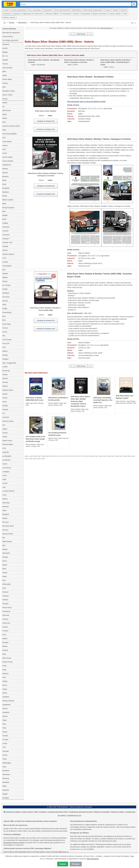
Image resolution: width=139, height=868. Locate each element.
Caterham (6, 227)
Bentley (5, 169)
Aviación (76, 14)
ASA (4, 138)
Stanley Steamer (8, 701)
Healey (5, 374)
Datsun (5, 281)
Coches (6, 10)
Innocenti (6, 417)
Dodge (5, 308)
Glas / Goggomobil (9, 363)
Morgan (5, 557)
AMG (4, 130)
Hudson (5, 406)
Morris (5, 561)
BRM (4, 204)
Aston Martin (7, 141)
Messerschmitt (8, 534)
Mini (4, 545)
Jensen (5, 433)
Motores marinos (9, 17)
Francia (5, 64)
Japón (5, 75)
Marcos (5, 499)
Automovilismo (8, 36)
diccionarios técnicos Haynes (14, 843)
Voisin (5, 759)
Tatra (4, 724)
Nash (4, 569)
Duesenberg (7, 312)
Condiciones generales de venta (81, 812)
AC (4, 107)
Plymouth (6, 615)
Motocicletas (77, 10)
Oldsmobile (6, 584)
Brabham (6, 192)
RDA (4, 87)
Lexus (5, 475)
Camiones (7, 14)
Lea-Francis (7, 468)
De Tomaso (7, 285)
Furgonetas (47, 10)
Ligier (4, 479)
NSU (4, 580)
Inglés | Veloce (79, 62)
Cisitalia (5, 246)
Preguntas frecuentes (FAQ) (58, 812)
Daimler (5, 273)
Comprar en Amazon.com (46, 129)
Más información (93, 859)
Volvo (4, 767)
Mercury (5, 530)
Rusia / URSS (7, 95)
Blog (36, 812)
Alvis (4, 122)
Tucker (5, 743)
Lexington (6, 472)
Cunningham (7, 266)
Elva (4, 316)
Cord (4, 258)
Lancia (5, 464)
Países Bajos (7, 79)
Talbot (5, 720)
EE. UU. (5, 56)
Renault (5, 650)
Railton (5, 639)
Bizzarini (5, 176)
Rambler (5, 642)
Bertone (5, 173)
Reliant (5, 646)
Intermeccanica (8, 421)
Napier (5, 565)
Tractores (124, 10)
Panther (5, 600)
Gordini (5, 367)
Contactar (43, 812)
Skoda (5, 693)
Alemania (6, 44)
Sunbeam (6, 712)
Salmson (6, 674)
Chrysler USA (7, 242)
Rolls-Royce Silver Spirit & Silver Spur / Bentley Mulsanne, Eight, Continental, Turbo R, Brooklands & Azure (81, 401)
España (5, 60)
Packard (5, 592)
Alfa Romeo (7, 110)
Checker (5, 231)
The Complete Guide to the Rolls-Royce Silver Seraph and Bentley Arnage (36, 439)
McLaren (6, 522)
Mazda (5, 518)
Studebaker (7, 705)
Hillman (5, 386)
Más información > (107, 28)
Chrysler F (6, 239)
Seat (4, 677)
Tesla (4, 728)
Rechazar (76, 864)
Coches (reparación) (18, 10)
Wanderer (6, 771)
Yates (125, 14)
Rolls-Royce (22, 22)
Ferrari (5, 332)
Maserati (6, 506)
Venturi (5, 755)
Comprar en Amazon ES (46, 121)
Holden (5, 394)
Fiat (4, 336)
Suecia (5, 99)
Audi (4, 149)
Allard (4, 114)
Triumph (5, 739)
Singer (5, 689)
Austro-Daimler (8, 161)
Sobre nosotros (28, 812)
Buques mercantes (100, 14)
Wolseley (6, 790)
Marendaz (6, 503)
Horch (5, 402)
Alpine (5, 118)
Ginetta (5, 355)
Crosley (5, 262)
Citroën (5, 250)
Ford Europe (7, 339)
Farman (5, 328)
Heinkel (5, 378)
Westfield (6, 782)
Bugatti (5, 215)
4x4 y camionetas (35, 10)
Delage (5, 289)
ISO (4, 425)
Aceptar (63, 864)
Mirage (5, 549)
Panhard (5, 596)
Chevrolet (6, 235)
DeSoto (5, 301)
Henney (5, 382)
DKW (4, 305)
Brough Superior (8, 208)
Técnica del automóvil (62, 10)
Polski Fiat (6, 623)
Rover (5, 666)
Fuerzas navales (115, 14)
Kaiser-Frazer (7, 441)
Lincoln (5, 483)
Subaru (5, 708)
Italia (4, 71)
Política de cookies (117, 812)
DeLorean (6, 297)
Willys (5, 786)
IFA (4, 413)
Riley (4, 654)
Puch (4, 635)
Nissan (5, 572)
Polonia (5, 83)
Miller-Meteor (7, 541)
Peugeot (5, 604)
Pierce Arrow (7, 607)
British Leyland (8, 200)
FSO (4, 347)
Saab (4, 670)
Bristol (5, 196)
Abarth (5, 103)
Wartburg (6, 778)
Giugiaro (5, 359)
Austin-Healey (7, 157)
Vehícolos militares (52, 14)
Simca (5, 685)
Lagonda (6, 452)
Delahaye (6, 293)
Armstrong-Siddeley (10, 134)
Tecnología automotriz (10, 40)
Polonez (5, 619)
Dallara (5, 277)
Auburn (5, 145)
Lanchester (6, 460)
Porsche (5, 631)
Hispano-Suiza (8, 390)
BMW (4, 180)
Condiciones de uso (74, 815)
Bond (4, 184)
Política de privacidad (101, 812)
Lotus (4, 495)
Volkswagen (7, 763)
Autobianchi (7, 165)
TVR (4, 747)
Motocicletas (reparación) (93, 10)
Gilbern (5, 351)
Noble (5, 576)
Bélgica (5, 52)
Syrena (5, 716)
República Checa (9, 91)
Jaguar (5, 429)
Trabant (5, 736)
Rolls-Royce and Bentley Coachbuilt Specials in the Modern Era (103, 400)
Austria (5, 48)
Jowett (5, 437)
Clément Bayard (8, 254)
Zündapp (6, 798)
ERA (4, 320)
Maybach (6, 514)
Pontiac (5, 627)
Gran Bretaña (7, 68)
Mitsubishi (6, 553)
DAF (4, 270)
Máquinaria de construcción (33, 14)
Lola (4, 487)
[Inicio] (5, 22)
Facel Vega (6, 324)
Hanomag (6, 371)
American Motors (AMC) (11, 126)
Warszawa (6, 774)
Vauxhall (5, 751)
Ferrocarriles (66, 14)
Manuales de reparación (11, 33)
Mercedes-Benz (8, 526)
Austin (5, 153)
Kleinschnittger (8, 444)
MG (4, 538)
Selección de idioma (13, 812)
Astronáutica (86, 14)
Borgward (6, 188)
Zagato (5, 794)
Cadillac (5, 223)
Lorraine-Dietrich (8, 491)
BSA (4, 211)
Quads (115, 10)
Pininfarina (6, 611)
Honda (5, 398)
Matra (4, 510)
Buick (4, 219)
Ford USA (6, 343)
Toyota (5, 732)
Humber (5, 409)
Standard (6, 697)
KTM (4, 448)
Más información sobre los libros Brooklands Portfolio (86, 102)
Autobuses (17, 14)
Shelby (5, 681)
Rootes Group (7, 662)
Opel (4, 588)
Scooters (107, 10)
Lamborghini (7, 456)
